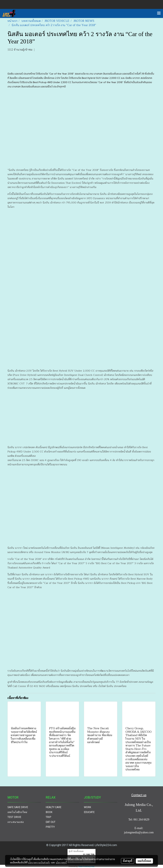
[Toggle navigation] (159, 13)
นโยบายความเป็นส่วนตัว (39, 862)
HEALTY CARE (53, 807)
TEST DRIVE (14, 817)
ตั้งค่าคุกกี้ (128, 861)
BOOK (49, 812)
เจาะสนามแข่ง (16, 822)
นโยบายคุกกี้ (61, 862)
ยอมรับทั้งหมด (144, 861)
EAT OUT (51, 822)
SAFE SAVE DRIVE (18, 807)
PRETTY (50, 827)
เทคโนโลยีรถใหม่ (17, 812)
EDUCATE (89, 812)
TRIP (48, 817)
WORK (87, 807)
